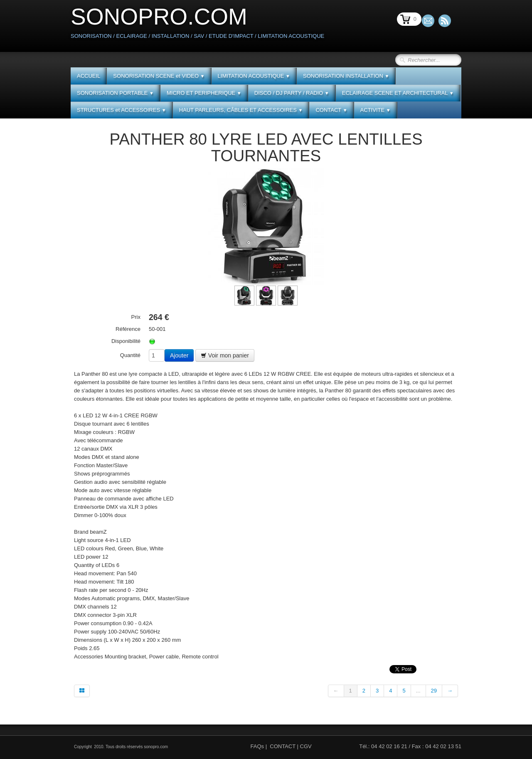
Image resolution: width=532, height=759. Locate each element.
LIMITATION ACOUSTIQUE (254, 76)
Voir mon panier (225, 355)
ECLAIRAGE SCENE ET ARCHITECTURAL (398, 93)
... (418, 691)
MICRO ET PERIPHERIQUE (204, 93)
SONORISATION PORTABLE (115, 93)
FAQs (257, 746)
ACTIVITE (376, 110)
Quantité (130, 355)
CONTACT (331, 110)
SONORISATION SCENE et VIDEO (159, 76)
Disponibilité (126, 341)
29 (434, 691)
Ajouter (179, 355)
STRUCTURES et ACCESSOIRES (122, 110)
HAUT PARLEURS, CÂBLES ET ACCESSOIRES (241, 110)
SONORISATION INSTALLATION (346, 76)
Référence (128, 329)
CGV (306, 746)
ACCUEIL (89, 76)
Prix (136, 317)
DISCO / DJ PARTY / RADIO (292, 93)
